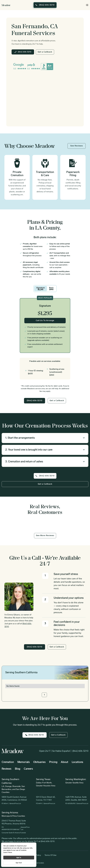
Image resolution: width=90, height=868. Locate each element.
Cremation (8, 762)
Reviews (6, 769)
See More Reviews (45, 536)
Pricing (53, 762)
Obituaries (39, 762)
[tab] (41, 289)
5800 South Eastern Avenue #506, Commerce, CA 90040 (14, 799)
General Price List (15, 804)
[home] (6, 5)
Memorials (24, 762)
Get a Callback (45, 52)
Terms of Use (50, 855)
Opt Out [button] (19, 863)
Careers (28, 769)
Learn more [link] (8, 852)
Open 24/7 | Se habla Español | (55, 751)
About (64, 762)
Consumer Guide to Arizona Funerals (14, 833)
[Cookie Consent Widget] (19, 855)
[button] (84, 5)
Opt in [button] (19, 858)
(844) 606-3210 (80, 751)
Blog (18, 769)
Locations (77, 762)
